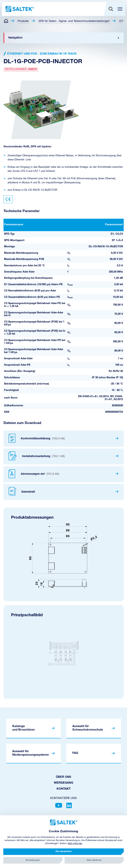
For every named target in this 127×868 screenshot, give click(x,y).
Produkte (23, 21)
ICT (121, 21)
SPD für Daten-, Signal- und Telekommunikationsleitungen (74, 21)
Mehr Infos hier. (75, 844)
